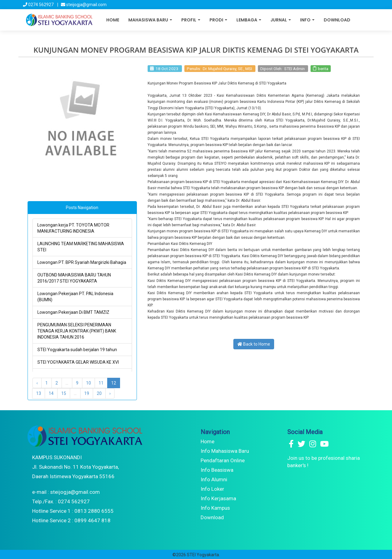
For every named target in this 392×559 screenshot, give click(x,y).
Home (113, 20)
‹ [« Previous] (37, 383)
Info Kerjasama (218, 498)
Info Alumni (214, 479)
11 (101, 383)
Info (307, 20)
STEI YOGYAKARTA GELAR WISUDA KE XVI (78, 362)
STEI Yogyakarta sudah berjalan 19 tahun (77, 350)
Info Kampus (215, 508)
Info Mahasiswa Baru (225, 451)
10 (89, 383)
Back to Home (254, 344)
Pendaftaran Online (223, 460)
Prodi (218, 20)
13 (39, 393)
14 (51, 393)
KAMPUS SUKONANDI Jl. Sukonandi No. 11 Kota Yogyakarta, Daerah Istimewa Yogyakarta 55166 (75, 467)
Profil (191, 20)
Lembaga (249, 20)
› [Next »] (110, 393)
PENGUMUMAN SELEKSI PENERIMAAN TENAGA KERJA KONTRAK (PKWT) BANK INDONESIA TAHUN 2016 (77, 331)
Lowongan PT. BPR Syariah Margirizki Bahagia (82, 262)
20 (99, 393)
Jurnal (281, 20)
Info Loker (212, 489)
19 (87, 393)
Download (337, 20)
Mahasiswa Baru (150, 20)
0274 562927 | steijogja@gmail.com (65, 5)
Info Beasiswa (217, 470)
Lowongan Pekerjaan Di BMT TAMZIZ (73, 312)
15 (64, 393)
